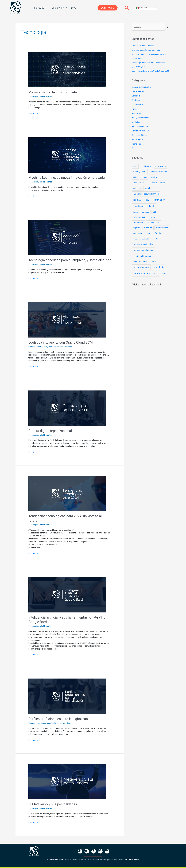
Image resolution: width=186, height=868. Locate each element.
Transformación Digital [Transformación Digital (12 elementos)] (146, 274)
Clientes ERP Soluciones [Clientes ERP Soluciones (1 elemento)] (158, 172)
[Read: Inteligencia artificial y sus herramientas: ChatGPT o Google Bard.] (67, 595)
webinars (104, 860)
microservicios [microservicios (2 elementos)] (162, 228)
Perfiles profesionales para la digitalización (60, 719)
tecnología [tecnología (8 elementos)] (159, 267)
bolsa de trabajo (93, 860)
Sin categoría (137, 139)
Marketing (136, 122)
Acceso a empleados (116, 860)
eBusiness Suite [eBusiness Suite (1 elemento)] (139, 183)
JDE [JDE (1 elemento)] (155, 212)
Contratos (136, 100)
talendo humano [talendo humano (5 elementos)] (141, 267)
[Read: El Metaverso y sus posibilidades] (67, 781)
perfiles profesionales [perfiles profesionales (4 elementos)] (143, 244)
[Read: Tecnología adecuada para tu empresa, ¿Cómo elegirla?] (67, 237)
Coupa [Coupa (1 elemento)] (144, 177)
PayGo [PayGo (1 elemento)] (158, 239)
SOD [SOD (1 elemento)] (154, 262)
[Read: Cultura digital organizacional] (67, 408)
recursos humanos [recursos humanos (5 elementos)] (142, 256)
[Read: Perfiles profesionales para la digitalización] (67, 696)
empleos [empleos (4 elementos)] (149, 188)
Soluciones (59, 8)
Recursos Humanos (37, 723)
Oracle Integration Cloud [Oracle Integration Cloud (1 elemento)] (142, 239)
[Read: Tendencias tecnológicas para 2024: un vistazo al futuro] (67, 493)
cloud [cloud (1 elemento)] (135, 177)
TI (133, 148)
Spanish (141, 8)
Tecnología (33, 96)
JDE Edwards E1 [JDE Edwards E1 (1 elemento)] (154, 223)
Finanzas (136, 109)
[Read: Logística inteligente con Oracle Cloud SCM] (67, 320)
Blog (74, 8)
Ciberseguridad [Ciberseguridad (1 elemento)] (139, 172)
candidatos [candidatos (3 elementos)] (146, 166)
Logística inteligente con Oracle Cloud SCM (61, 342)
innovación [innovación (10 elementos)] (159, 200)
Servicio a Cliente (139, 135)
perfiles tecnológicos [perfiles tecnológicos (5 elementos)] (143, 250)
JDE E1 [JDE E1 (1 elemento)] (154, 217)
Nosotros (41, 8)
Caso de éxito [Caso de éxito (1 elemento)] (160, 166)
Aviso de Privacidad (132, 860)
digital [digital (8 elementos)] (154, 177)
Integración (137, 113)
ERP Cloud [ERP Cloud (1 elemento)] (137, 200)
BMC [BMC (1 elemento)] (135, 166)
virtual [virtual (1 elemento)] (165, 274)
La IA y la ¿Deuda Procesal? (144, 46)
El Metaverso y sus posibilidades (53, 804)
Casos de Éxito (138, 91)
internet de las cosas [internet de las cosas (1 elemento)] (141, 212)
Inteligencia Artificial (141, 118)
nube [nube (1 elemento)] (148, 233)
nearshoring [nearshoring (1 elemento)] (138, 233)
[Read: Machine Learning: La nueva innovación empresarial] (67, 155)
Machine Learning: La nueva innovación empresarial (67, 178)
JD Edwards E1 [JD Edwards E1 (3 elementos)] (140, 217)
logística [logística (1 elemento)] (137, 228)
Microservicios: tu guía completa (53, 92)
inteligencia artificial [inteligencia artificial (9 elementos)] (144, 206)
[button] (127, 8)
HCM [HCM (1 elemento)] (147, 200)
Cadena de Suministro (38, 347)
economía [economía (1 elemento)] (137, 188)
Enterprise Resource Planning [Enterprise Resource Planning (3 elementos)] (146, 194)
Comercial (136, 96)
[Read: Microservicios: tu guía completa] (67, 70)
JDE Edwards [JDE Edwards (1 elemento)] (138, 223)
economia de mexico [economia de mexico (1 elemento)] (157, 183)
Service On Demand (140, 131)
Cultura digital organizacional (50, 431)
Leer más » (33, 113)
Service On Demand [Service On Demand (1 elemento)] (141, 262)
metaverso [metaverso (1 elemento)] (148, 228)
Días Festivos (137, 105)
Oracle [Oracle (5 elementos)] (158, 233)
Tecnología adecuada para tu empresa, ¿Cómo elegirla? (70, 260)
